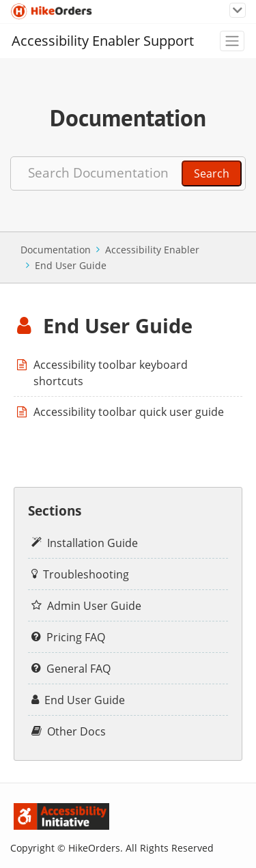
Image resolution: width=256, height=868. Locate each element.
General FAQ (79, 669)
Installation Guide (93, 543)
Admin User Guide (94, 606)
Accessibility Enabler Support (103, 41)
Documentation (56, 250)
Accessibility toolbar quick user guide (129, 412)
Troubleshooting (86, 574)
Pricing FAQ (76, 637)
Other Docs (76, 731)
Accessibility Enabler (152, 250)
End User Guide (71, 265)
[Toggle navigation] (238, 11)
